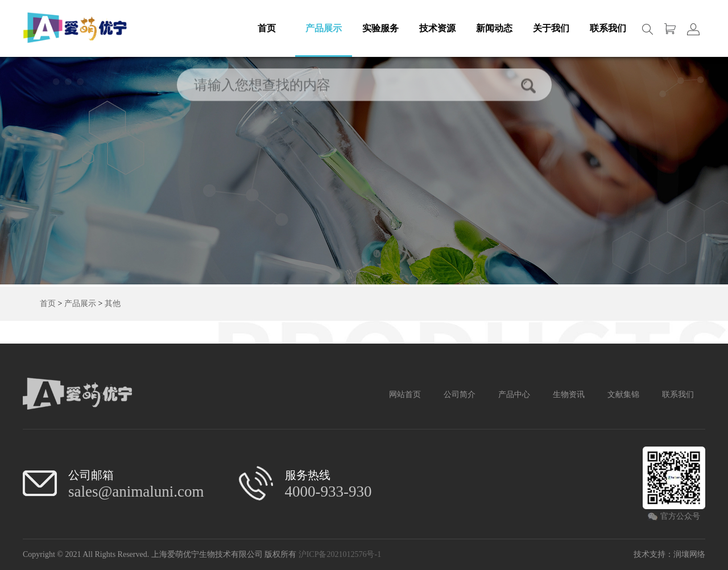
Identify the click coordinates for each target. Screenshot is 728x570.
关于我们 (551, 28)
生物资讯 (569, 395)
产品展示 (324, 28)
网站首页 (405, 395)
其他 (113, 303)
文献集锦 (623, 395)
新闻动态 (494, 28)
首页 (267, 28)
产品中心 (514, 395)
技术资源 (437, 28)
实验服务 (380, 28)
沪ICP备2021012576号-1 (340, 554)
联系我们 (608, 28)
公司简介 (460, 395)
